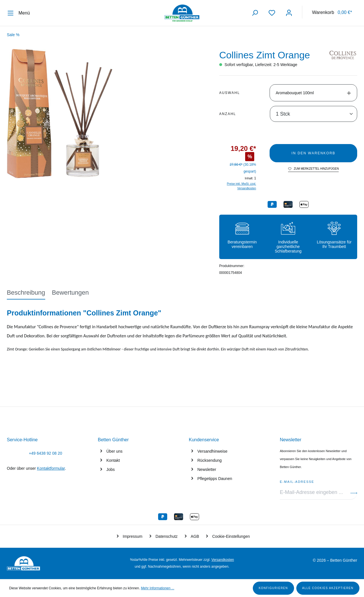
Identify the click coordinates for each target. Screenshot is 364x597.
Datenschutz (167, 536)
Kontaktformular (51, 468)
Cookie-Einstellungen (231, 536)
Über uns (114, 451)
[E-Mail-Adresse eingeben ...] (315, 493)
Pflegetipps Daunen (215, 479)
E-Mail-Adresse (297, 481)
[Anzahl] (314, 114)
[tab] (26, 293)
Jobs (111, 469)
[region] (106, 114)
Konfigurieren (273, 588)
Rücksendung (210, 460)
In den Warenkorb (313, 153)
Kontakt (113, 460)
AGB (195, 536)
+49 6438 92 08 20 (45, 453)
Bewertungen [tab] (71, 293)
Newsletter (207, 469)
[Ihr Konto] (289, 13)
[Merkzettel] (272, 13)
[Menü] (21, 13)
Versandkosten (223, 560)
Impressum (133, 536)
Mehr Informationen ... (157, 588)
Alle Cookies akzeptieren (328, 588)
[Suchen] (255, 13)
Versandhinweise (212, 451)
